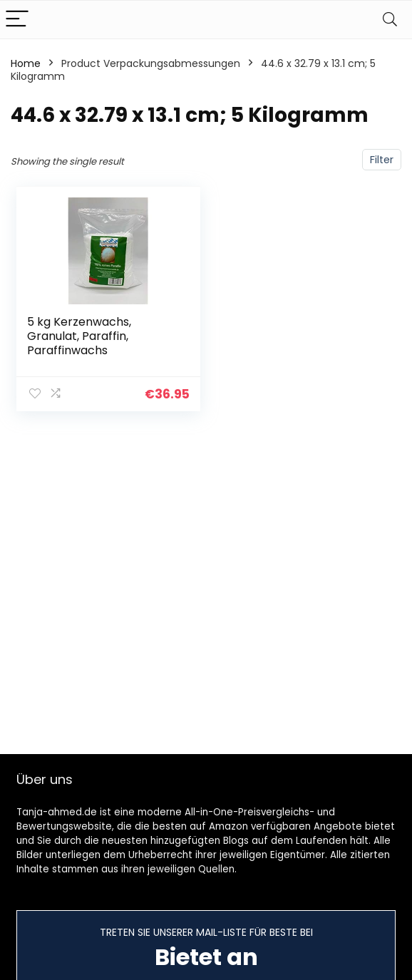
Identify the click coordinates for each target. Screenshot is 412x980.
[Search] (390, 20)
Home (26, 63)
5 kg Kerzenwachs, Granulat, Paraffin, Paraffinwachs (79, 336)
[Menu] (17, 20)
